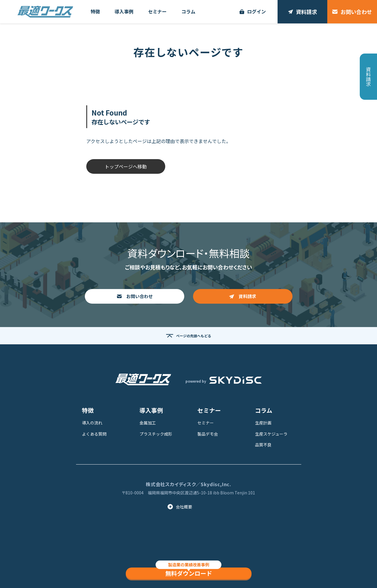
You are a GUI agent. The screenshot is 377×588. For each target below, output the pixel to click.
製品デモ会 (208, 434)
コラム (264, 410)
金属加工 (148, 423)
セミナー (209, 410)
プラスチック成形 (156, 434)
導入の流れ (92, 423)
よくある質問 (94, 434)
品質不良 (263, 445)
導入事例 (151, 410)
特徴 (88, 410)
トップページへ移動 (126, 166)
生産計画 (263, 423)
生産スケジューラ (271, 434)
